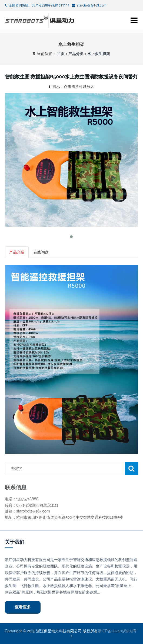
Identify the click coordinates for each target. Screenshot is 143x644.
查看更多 (23, 607)
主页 (61, 54)
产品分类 (76, 54)
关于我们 (15, 542)
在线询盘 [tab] (41, 252)
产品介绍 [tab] (17, 252)
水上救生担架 (99, 54)
